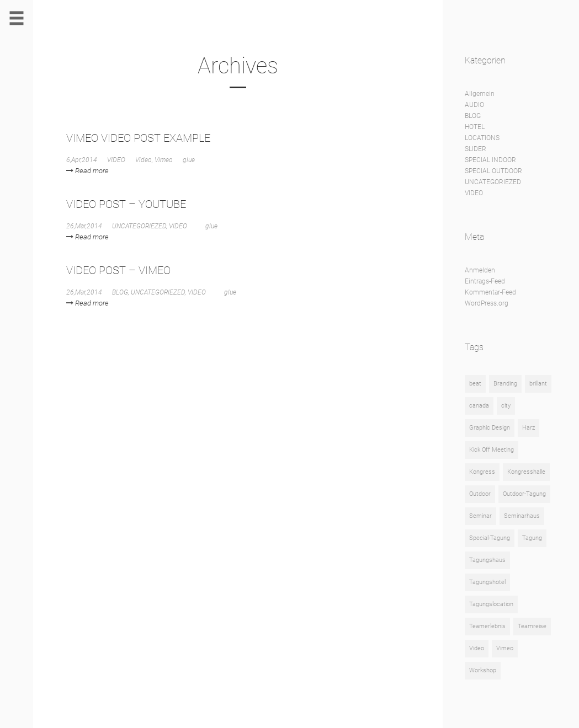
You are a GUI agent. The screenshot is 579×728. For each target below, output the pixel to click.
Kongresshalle (526, 472)
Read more (87, 171)
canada (479, 406)
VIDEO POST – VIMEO (118, 270)
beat (475, 384)
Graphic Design (490, 428)
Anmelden (480, 270)
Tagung (532, 538)
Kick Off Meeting (492, 450)
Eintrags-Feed (485, 281)
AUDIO (474, 105)
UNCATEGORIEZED (139, 226)
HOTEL (475, 127)
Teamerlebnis (487, 626)
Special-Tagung (490, 538)
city (506, 406)
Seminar (480, 516)
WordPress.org (487, 303)
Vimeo (164, 160)
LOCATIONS (482, 138)
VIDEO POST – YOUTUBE (126, 204)
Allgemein (480, 94)
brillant (538, 384)
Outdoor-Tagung (524, 494)
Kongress (482, 472)
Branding (505, 384)
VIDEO (116, 160)
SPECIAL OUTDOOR (493, 171)
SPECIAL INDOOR (490, 160)
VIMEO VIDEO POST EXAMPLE (138, 138)
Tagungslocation (491, 604)
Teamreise (532, 626)
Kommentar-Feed (490, 292)
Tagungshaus (487, 560)
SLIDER (476, 149)
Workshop (483, 670)
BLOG (120, 292)
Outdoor (480, 494)
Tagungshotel (487, 582)
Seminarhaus (522, 516)
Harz (528, 428)
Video (144, 160)
